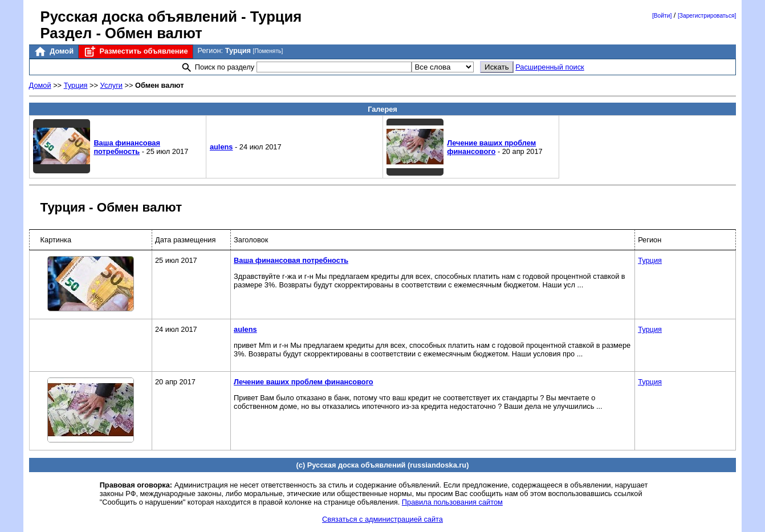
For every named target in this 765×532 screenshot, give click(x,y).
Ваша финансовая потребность (127, 147)
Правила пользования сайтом (452, 502)
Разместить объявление (135, 52)
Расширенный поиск (550, 67)
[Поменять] (268, 51)
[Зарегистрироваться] (707, 16)
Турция (76, 85)
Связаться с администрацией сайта (382, 519)
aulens (221, 147)
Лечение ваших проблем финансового (491, 147)
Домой (54, 52)
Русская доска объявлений (139, 17)
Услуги (111, 85)
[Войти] (662, 16)
